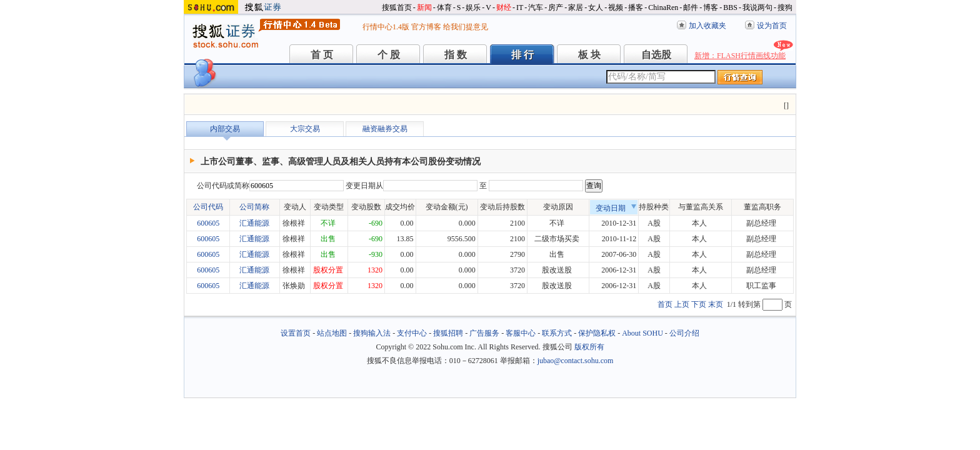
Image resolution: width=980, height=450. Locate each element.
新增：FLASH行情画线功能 (740, 56)
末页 (716, 304)
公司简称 (254, 207)
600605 (208, 223)
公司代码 (208, 207)
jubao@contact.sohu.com (576, 361)
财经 (504, 7)
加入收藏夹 (707, 26)
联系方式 (557, 333)
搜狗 (785, 7)
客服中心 (521, 333)
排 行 (522, 55)
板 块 (589, 55)
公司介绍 (684, 333)
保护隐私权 (597, 333)
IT (520, 7)
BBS (730, 7)
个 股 (389, 55)
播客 (636, 7)
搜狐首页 (397, 7)
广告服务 (484, 333)
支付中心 (412, 333)
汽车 (536, 7)
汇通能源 (254, 223)
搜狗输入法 (372, 333)
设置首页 (296, 333)
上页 (682, 304)
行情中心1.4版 (386, 27)
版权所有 (589, 347)
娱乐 (473, 7)
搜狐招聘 (448, 333)
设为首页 (772, 26)
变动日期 (616, 208)
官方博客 (426, 27)
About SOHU (642, 333)
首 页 (322, 55)
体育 (444, 7)
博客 (711, 7)
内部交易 (225, 129)
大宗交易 (305, 129)
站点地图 (332, 333)
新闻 (424, 7)
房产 (556, 7)
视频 (616, 7)
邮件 (691, 7)
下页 (699, 304)
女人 (596, 7)
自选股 (656, 55)
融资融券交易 (385, 129)
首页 (665, 304)
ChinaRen (663, 7)
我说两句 (757, 7)
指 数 (456, 55)
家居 (576, 7)
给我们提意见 (466, 27)
